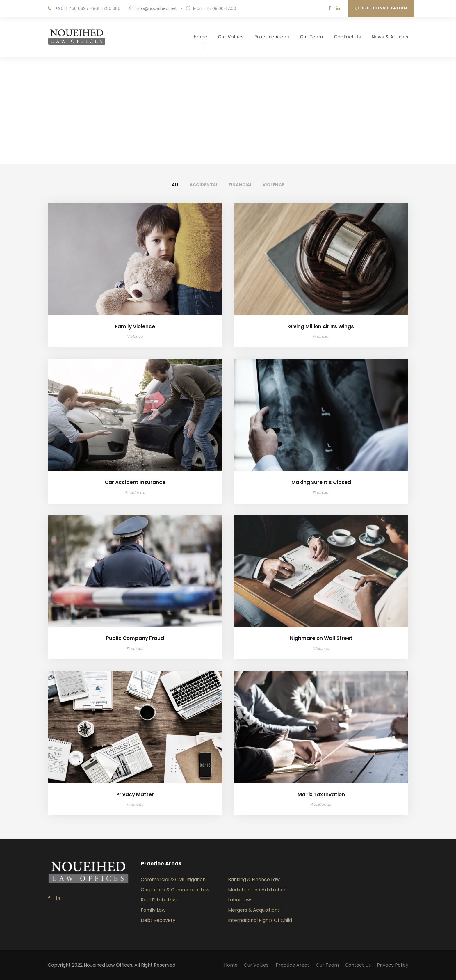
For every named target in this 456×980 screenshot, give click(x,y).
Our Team (312, 37)
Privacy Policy (393, 965)
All (176, 185)
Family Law (153, 910)
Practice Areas (272, 37)
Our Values (231, 37)
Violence (274, 185)
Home (201, 37)
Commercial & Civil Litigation (173, 879)
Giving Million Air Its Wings (321, 326)
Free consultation (381, 8)
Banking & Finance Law (254, 879)
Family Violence (135, 326)
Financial (240, 185)
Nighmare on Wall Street (321, 638)
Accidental (204, 185)
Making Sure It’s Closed (321, 482)
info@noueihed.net (156, 8)
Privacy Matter (135, 794)
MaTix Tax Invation (321, 794)
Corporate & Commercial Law (175, 890)
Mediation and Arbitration (257, 890)
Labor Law (239, 900)
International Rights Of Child (260, 920)
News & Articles (390, 37)
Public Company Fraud (135, 638)
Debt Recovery (158, 920)
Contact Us (348, 37)
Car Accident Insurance (135, 482)
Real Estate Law (159, 900)
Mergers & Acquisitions (254, 910)
